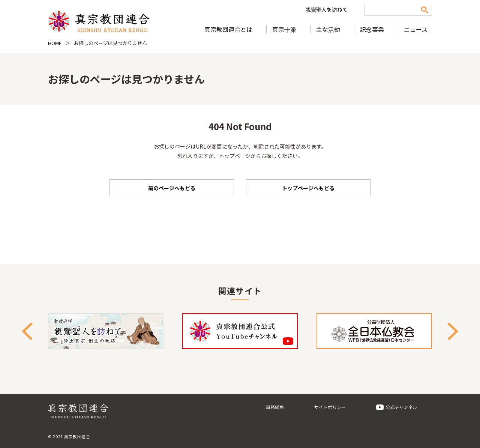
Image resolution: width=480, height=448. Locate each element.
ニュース (416, 29)
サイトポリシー (330, 407)
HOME (55, 43)
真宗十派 (284, 29)
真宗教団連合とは (228, 29)
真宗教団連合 (99, 21)
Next (453, 331)
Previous (27, 331)
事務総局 (275, 407)
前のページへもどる (172, 188)
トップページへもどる (308, 188)
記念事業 (372, 29)
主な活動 (328, 29)
